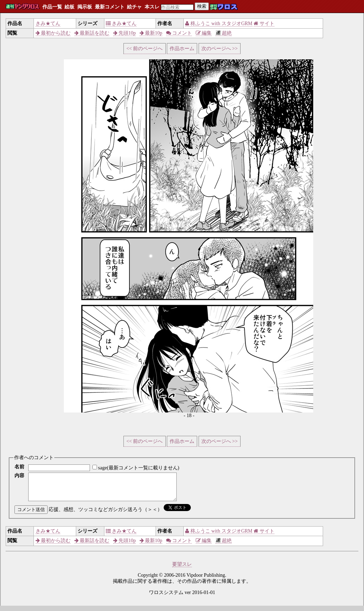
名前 (19, 467)
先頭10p (125, 33)
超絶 (224, 33)
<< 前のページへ (144, 49)
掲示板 (85, 7)
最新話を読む (92, 33)
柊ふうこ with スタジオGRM (219, 23)
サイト (264, 23)
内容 (19, 476)
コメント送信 (31, 515)
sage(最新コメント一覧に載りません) (139, 468)
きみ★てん (48, 23)
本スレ (152, 7)
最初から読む (53, 33)
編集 (204, 33)
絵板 (69, 7)
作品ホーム (182, 49)
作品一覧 (52, 7)
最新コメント (110, 7)
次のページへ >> (220, 49)
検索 (202, 6)
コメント (179, 33)
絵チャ (134, 7)
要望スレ (182, 570)
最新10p (151, 33)
